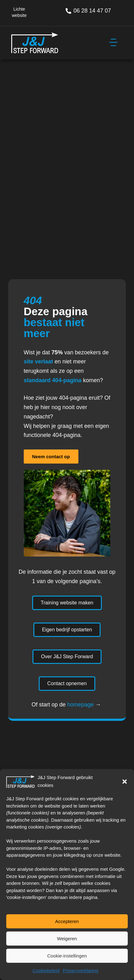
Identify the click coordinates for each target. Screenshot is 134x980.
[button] (125, 782)
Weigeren (67, 939)
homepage (80, 705)
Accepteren (67, 921)
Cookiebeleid (46, 970)
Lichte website (19, 12)
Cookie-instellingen (67, 956)
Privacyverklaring (81, 970)
